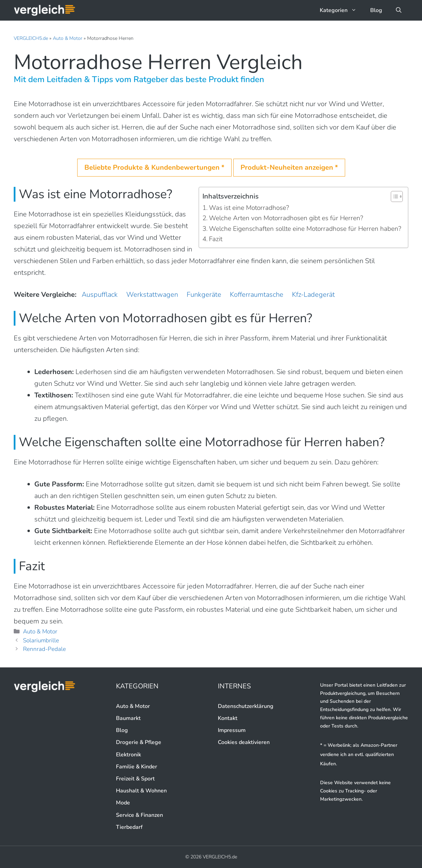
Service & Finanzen (139, 815)
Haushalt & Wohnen (141, 791)
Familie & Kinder (137, 767)
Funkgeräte (204, 295)
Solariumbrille (41, 640)
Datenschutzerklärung (246, 706)
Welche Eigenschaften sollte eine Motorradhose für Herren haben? (305, 229)
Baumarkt (128, 718)
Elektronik (128, 755)
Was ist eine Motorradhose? (249, 208)
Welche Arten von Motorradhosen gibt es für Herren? (286, 218)
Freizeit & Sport (135, 779)
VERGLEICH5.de (31, 38)
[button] (399, 10)
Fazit (216, 239)
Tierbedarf (129, 827)
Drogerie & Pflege (139, 742)
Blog (376, 10)
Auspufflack (100, 295)
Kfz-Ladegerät (313, 295)
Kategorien (342, 10)
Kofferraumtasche (257, 295)
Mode (123, 803)
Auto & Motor (68, 38)
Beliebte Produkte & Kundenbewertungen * (154, 167)
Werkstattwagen (152, 295)
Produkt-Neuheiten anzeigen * (289, 167)
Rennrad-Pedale (44, 649)
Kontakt (228, 718)
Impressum (232, 730)
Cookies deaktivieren (244, 742)
